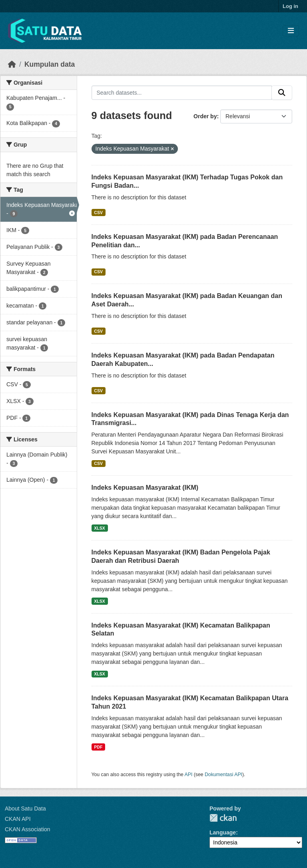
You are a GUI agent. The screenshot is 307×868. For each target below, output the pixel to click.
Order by (205, 116)
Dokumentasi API (223, 775)
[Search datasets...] (182, 93)
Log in (290, 6)
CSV (98, 213)
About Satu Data (25, 808)
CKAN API (18, 819)
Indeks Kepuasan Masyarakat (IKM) (145, 488)
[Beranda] (12, 64)
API (189, 775)
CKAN (223, 818)
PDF (98, 747)
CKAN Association (28, 829)
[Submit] (282, 93)
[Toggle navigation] (291, 31)
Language (223, 832)
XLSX (99, 528)
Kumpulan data (50, 64)
